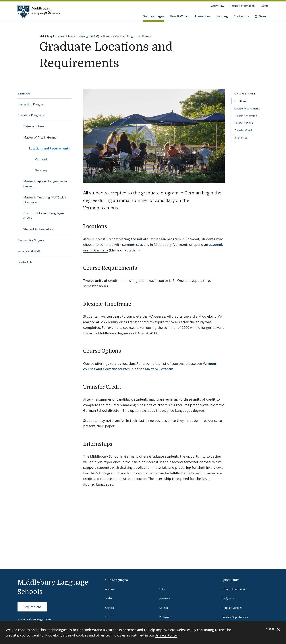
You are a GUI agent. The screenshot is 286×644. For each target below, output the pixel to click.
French (109, 617)
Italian (163, 589)
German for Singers (31, 240)
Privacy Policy (166, 635)
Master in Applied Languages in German (45, 184)
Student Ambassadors (38, 229)
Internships (241, 138)
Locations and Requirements (50, 148)
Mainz (149, 369)
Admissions (203, 16)
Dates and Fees (34, 126)
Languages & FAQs (89, 36)
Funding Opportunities (235, 617)
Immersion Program (31, 104)
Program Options (232, 608)
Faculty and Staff (29, 251)
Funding (222, 16)
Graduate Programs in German (133, 36)
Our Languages (153, 16)
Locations (240, 101)
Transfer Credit (243, 130)
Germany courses (116, 369)
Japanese (165, 598)
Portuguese (166, 617)
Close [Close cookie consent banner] (273, 629)
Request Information (242, 6)
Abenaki (110, 589)
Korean (164, 608)
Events (264, 6)
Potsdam (166, 369)
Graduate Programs (31, 115)
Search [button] (262, 16)
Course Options (244, 123)
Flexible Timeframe (246, 116)
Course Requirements (247, 108)
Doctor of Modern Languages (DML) (44, 216)
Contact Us (241, 16)
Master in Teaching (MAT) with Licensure (45, 200)
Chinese (110, 608)
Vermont (41, 159)
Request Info (32, 607)
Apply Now (218, 6)
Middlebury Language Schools (57, 36)
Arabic (109, 598)
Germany (41, 170)
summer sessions (136, 245)
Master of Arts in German (41, 137)
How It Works (179, 16)
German (108, 36)
